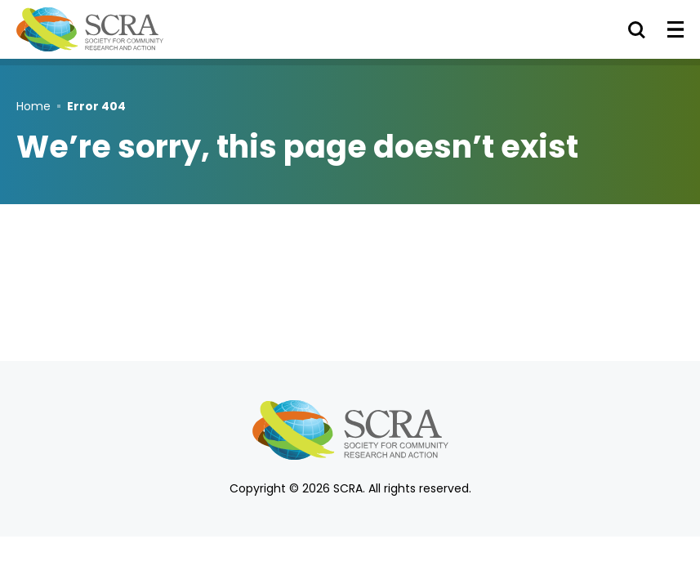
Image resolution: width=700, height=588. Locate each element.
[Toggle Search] (636, 29)
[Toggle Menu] (675, 29)
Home (33, 106)
